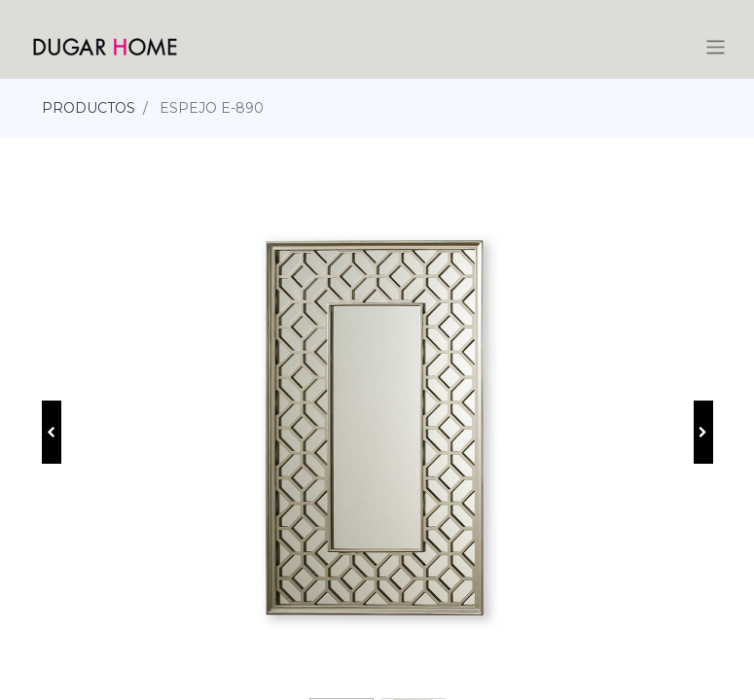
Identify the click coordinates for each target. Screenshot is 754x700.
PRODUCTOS (89, 108)
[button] (52, 432)
